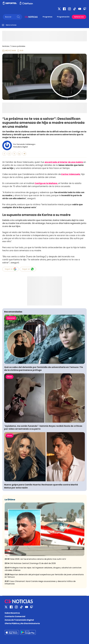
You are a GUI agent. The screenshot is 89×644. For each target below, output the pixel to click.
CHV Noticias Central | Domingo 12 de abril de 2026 (30, 563)
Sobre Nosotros (12, 613)
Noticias (6, 46)
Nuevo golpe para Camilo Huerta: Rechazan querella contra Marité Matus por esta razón (41, 486)
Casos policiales (18, 46)
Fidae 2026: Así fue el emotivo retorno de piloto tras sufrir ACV (35, 559)
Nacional (11, 318)
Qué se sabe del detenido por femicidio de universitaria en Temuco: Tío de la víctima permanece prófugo (44, 369)
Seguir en (11, 269)
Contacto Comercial (15, 616)
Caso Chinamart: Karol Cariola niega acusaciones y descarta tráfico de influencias (40, 583)
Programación (63, 17)
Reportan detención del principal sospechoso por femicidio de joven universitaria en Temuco (44, 576)
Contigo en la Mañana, (46, 183)
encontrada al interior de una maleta (64, 162)
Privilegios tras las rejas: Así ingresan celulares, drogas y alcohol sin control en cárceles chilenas (43, 569)
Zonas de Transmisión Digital (19, 620)
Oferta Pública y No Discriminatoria (22, 623)
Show (10, 377)
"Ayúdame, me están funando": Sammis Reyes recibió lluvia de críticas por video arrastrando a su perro (43, 427)
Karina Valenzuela (70, 174)
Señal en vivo (79, 17)
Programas (48, 17)
